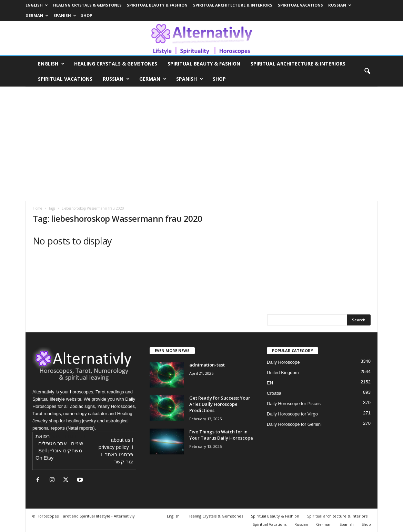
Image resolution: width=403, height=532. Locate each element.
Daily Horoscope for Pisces (294, 404)
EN (270, 383)
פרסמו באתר (119, 454)
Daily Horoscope (283, 362)
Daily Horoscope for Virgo (292, 414)
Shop (87, 15)
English (37, 5)
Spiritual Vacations (300, 5)
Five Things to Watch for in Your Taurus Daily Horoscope (221, 435)
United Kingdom (283, 373)
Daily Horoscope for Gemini (294, 424)
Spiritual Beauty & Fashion (157, 5)
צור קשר (124, 462)
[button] (367, 71)
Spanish (65, 15)
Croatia (274, 393)
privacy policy (114, 447)
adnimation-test (207, 365)
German (37, 15)
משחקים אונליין (65, 451)
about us (121, 440)
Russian (340, 5)
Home (37, 208)
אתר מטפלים (53, 443)
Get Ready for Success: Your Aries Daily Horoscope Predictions (220, 404)
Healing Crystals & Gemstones (87, 5)
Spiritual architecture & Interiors (233, 5)
